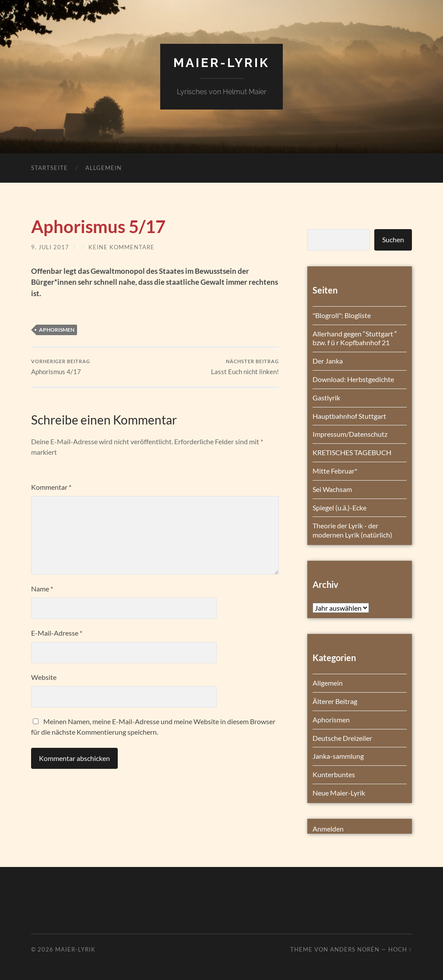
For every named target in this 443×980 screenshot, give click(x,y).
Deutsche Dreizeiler (342, 738)
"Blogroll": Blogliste (342, 315)
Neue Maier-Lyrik (339, 793)
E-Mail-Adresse (57, 633)
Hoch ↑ (400, 949)
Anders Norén (355, 949)
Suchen (393, 239)
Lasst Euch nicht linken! (245, 367)
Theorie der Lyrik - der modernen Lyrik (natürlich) (352, 530)
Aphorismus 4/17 (61, 367)
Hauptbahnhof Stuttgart (349, 416)
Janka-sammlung (338, 756)
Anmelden (328, 829)
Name (42, 589)
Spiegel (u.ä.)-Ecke (339, 508)
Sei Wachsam (332, 489)
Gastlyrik (326, 398)
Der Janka (328, 361)
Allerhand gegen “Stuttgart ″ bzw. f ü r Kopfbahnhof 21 (355, 338)
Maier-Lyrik (221, 63)
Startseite (49, 168)
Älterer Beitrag (335, 701)
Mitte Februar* (335, 471)
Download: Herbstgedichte (353, 379)
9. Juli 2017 (50, 247)
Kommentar (51, 487)
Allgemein (104, 168)
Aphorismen (57, 330)
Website (44, 677)
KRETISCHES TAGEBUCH (352, 452)
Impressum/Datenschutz (350, 434)
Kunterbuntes (334, 774)
